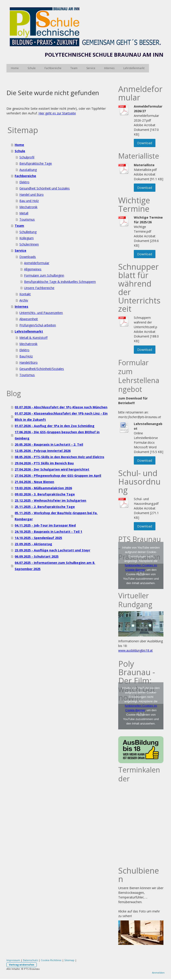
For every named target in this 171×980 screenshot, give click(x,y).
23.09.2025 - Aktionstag (33, 544)
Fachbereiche (53, 68)
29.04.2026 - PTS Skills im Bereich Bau (44, 463)
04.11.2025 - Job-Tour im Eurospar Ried (45, 525)
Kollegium (26, 238)
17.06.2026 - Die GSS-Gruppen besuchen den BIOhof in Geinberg (57, 435)
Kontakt (25, 294)
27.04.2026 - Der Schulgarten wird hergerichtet (52, 469)
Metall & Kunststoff (33, 338)
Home (15, 68)
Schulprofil (27, 157)
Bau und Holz (29, 201)
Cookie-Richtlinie (51, 960)
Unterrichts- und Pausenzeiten (41, 313)
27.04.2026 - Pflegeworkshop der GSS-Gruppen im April (58, 476)
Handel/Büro (28, 362)
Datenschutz (30, 960)
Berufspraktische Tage (36, 163)
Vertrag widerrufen (22, 965)
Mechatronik (28, 207)
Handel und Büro (32, 195)
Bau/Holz (26, 356)
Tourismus (27, 219)
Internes (109, 68)
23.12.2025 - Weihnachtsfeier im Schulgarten (50, 500)
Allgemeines (33, 269)
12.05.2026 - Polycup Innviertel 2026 (43, 451)
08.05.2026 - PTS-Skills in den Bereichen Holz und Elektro (59, 457)
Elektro (24, 182)
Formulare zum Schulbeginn (44, 275)
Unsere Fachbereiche (39, 288)
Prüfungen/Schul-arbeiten (38, 325)
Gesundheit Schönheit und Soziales (45, 188)
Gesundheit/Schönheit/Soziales (42, 369)
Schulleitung (28, 232)
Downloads (28, 257)
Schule (32, 68)
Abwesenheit (29, 319)
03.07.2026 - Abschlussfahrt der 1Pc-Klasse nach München (61, 407)
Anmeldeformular (37, 263)
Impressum (13, 960)
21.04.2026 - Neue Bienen (34, 482)
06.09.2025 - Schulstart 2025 (37, 556)
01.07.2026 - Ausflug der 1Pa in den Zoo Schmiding (55, 426)
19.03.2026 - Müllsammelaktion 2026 (43, 488)
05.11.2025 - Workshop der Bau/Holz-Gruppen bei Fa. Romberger (56, 516)
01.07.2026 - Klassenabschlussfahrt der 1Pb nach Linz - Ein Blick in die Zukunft (61, 416)
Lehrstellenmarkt (134, 68)
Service (91, 68)
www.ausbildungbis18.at (135, 650)
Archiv (24, 300)
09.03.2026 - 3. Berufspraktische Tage (45, 494)
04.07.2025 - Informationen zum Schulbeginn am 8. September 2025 (55, 566)
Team (74, 68)
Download (145, 143)
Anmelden (158, 973)
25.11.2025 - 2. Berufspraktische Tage (45, 507)
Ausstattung (28, 170)
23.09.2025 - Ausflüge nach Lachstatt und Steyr (52, 550)
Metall (24, 213)
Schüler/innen (29, 244)
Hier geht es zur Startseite (57, 113)
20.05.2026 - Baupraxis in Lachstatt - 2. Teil (49, 444)
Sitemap (69, 960)
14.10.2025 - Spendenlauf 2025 (38, 538)
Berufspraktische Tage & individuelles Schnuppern (60, 282)
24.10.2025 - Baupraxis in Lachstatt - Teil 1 (48, 532)
